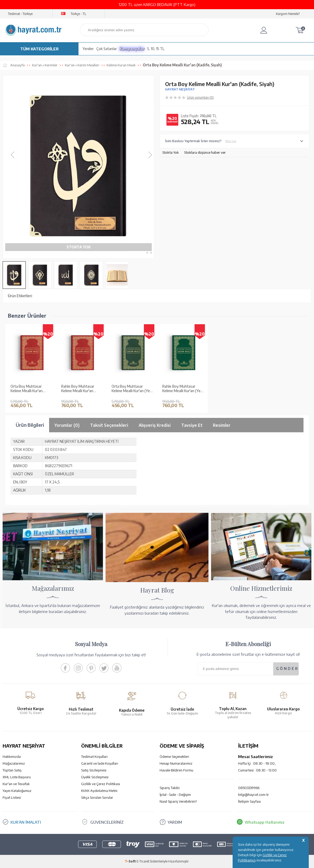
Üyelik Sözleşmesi (95, 777)
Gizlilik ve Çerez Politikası (101, 784)
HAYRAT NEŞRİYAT (180, 89)
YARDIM (175, 822)
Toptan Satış (12, 770)
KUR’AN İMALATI (26, 822)
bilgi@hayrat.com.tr (253, 795)
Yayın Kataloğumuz (17, 791)
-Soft (131, 861)
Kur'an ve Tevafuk (16, 784)
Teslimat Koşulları (94, 757)
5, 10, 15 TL (156, 49)
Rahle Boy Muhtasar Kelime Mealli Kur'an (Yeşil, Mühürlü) (183, 389)
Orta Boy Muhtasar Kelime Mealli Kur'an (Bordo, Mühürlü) (27, 389)
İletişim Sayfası (249, 801)
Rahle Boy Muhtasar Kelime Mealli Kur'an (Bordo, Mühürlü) (78, 389)
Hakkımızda (12, 757)
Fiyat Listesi (12, 797)
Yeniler (88, 49)
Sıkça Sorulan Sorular (97, 797)
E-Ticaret (143, 861)
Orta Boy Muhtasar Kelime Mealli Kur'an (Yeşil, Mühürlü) (133, 389)
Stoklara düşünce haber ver (205, 152)
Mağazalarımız (14, 763)
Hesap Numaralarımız (176, 763)
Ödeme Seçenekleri (174, 757)
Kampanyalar (132, 49)
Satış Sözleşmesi (94, 770)
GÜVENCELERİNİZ (107, 822)
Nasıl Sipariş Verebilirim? (178, 801)
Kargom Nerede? (288, 14)
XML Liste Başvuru (17, 777)
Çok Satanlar (107, 49)
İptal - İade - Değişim (175, 795)
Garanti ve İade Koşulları (100, 763)
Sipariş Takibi (170, 788)
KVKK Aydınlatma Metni (99, 791)
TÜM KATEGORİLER (39, 49)
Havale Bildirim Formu (176, 770)
